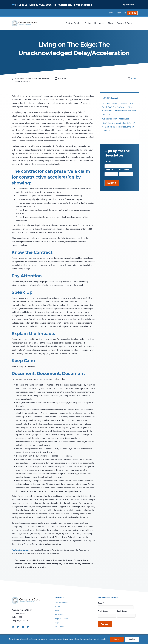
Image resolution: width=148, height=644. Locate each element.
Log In (132, 13)
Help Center (121, 13)
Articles (134, 78)
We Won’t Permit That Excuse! (116, 119)
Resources (99, 23)
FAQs (111, 13)
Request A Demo (124, 23)
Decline (132, 639)
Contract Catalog (73, 23)
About (110, 23)
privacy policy (102, 639)
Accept (117, 639)
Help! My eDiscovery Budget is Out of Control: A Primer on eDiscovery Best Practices (118, 127)
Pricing (88, 23)
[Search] (135, 23)
